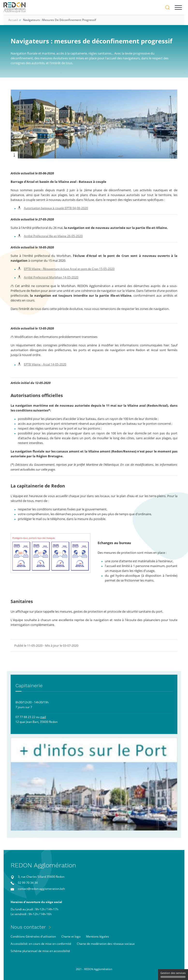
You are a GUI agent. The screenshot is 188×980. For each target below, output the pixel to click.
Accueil (13, 20)
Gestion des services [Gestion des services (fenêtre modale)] (173, 974)
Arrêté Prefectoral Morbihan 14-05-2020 (48, 277)
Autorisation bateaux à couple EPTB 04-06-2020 (53, 208)
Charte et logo (71, 936)
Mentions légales (98, 936)
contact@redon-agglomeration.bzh (41, 889)
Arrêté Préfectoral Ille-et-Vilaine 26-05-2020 (50, 236)
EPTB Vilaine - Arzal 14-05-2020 (42, 364)
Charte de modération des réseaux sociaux (106, 944)
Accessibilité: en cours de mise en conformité (41, 944)
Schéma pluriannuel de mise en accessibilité (40, 951)
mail (43, 717)
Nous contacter (28, 927)
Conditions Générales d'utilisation (33, 936)
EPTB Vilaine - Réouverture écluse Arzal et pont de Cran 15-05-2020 (66, 269)
